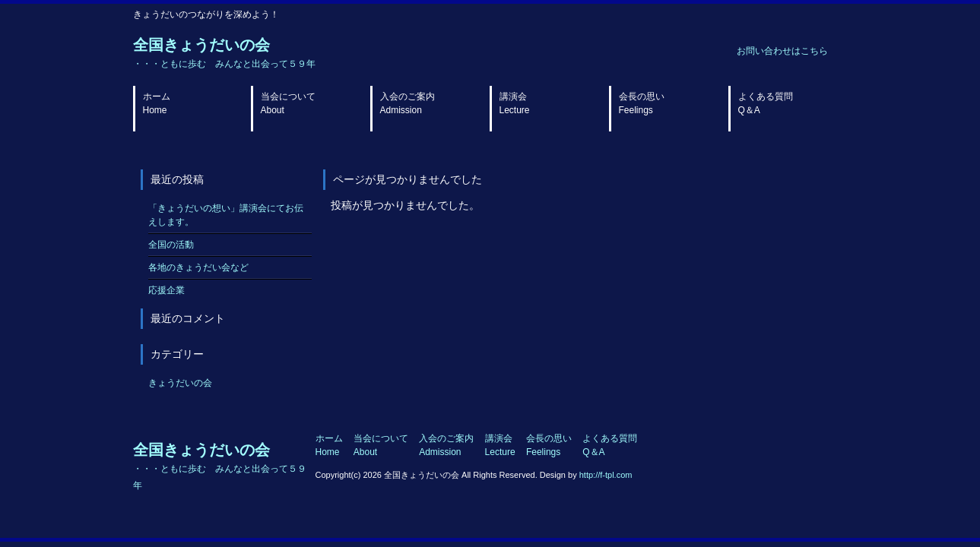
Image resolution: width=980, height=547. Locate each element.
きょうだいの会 (180, 383)
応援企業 (167, 290)
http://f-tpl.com (606, 475)
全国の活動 (171, 245)
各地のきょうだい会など (198, 267)
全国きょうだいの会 (224, 53)
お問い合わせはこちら (782, 51)
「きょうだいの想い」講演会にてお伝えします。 (226, 215)
